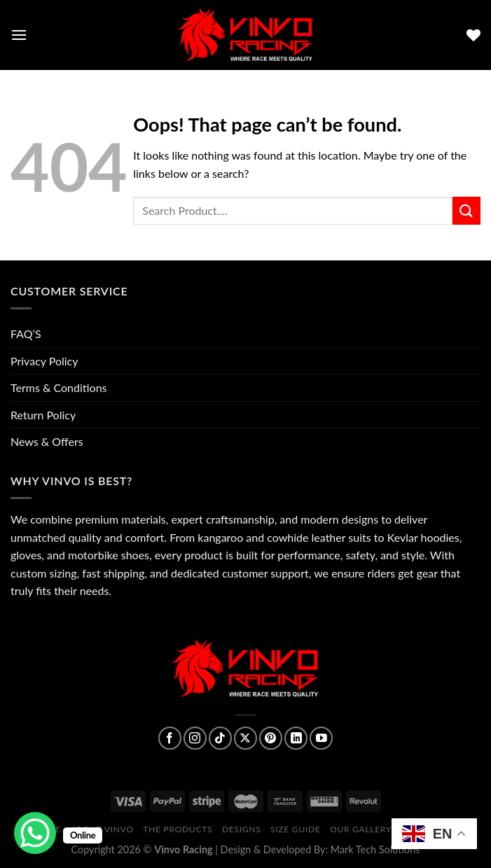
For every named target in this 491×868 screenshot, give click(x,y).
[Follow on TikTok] (220, 738)
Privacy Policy (44, 361)
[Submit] (466, 210)
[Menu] (19, 35)
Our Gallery (361, 829)
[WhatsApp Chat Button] (35, 833)
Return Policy (43, 415)
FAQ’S (26, 334)
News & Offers (47, 441)
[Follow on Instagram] (195, 738)
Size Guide (295, 829)
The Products (178, 829)
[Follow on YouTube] (321, 738)
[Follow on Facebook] (170, 738)
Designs (242, 829)
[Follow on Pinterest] (271, 738)
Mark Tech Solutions (375, 849)
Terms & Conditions (59, 387)
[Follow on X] (245, 738)
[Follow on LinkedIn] (296, 738)
